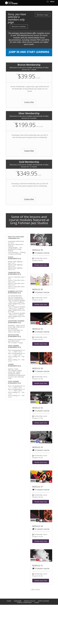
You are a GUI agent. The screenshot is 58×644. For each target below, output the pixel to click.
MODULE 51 (38, 566)
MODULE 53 (38, 329)
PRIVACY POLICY (30, 601)
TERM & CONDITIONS (24, 602)
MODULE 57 (38, 487)
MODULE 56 (38, 289)
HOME (9, 601)
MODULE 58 (38, 368)
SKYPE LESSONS (43, 601)
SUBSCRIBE (18, 601)
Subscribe (29, 102)
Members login (43, 15)
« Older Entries (35, 590)
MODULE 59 (38, 250)
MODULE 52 (38, 447)
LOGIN (37, 602)
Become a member (19, 26)
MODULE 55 (38, 408)
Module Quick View (41, 265)
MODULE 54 (38, 526)
